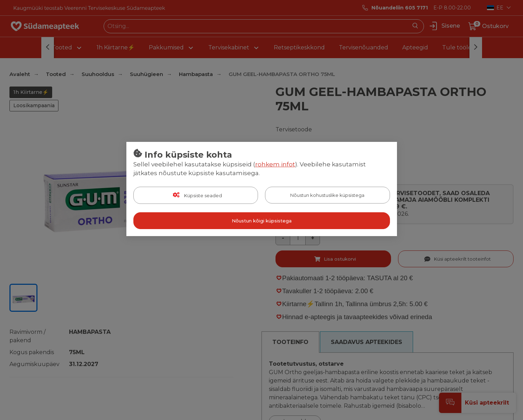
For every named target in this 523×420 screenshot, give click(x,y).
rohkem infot (275, 164)
